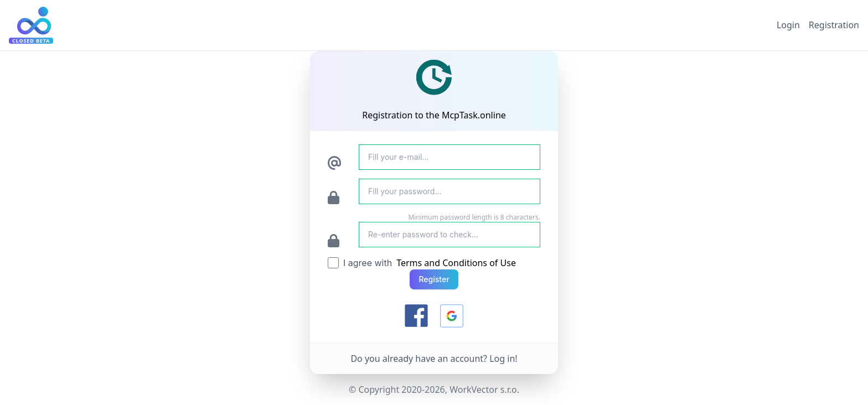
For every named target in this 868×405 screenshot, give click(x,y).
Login (788, 25)
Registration (834, 25)
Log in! (503, 359)
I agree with (368, 263)
